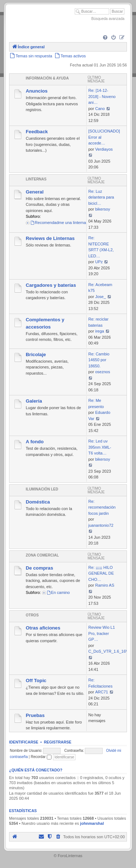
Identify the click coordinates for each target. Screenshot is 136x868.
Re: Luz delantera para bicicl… (101, 197)
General (35, 192)
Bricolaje (36, 354)
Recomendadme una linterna (58, 223)
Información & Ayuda (47, 78)
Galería (34, 401)
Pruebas (35, 715)
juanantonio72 (101, 525)
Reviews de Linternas (50, 238)
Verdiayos (104, 149)
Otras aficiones (43, 628)
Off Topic (36, 680)
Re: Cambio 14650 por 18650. (99, 360)
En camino (58, 592)
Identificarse (24, 742)
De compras (40, 568)
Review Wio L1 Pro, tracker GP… (102, 633)
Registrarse (58, 742)
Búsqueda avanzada (108, 19)
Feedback (37, 132)
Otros (32, 615)
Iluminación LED (42, 489)
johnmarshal (92, 823)
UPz (99, 262)
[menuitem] (105, 38)
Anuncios (37, 91)
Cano (100, 109)
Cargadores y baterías (51, 285)
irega (99, 331)
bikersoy (102, 209)
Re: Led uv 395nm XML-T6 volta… (100, 447)
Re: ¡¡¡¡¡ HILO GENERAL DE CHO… (101, 573)
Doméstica (38, 502)
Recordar (41, 757)
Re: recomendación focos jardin (102, 507)
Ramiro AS (105, 585)
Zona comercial (42, 555)
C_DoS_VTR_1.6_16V (109, 651)
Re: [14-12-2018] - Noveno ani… (102, 96)
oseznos (102, 372)
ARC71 (101, 692)
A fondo (35, 442)
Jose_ (100, 297)
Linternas (36, 179)
